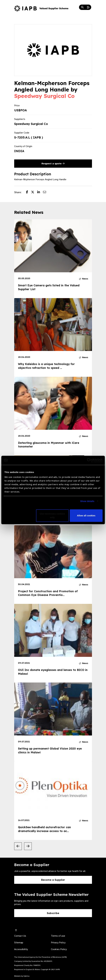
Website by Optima (22, 976)
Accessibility (21, 949)
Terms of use (58, 936)
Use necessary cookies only (52, 516)
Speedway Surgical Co (44, 96)
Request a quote (53, 164)
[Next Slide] (28, 846)
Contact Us (20, 936)
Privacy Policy (58, 943)
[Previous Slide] (18, 846)
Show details (87, 501)
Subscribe (53, 913)
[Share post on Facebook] (29, 192)
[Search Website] (82, 7)
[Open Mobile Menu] (88, 7)
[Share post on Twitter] (34, 192)
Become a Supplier (53, 880)
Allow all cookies (86, 516)
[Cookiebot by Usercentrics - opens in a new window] (89, 460)
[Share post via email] (46, 192)
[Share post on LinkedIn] (40, 192)
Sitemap (19, 943)
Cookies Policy (59, 949)
